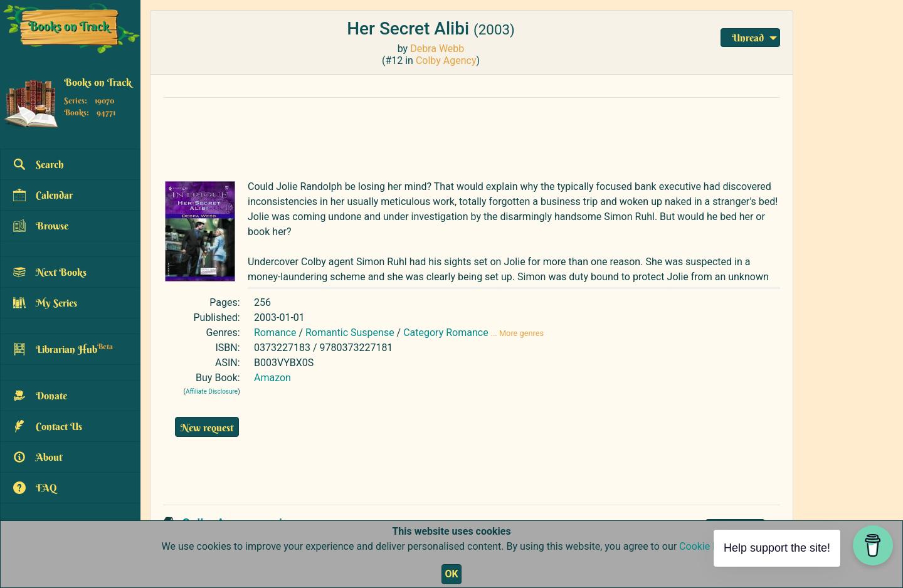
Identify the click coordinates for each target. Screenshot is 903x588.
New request (207, 428)
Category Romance (446, 333)
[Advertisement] (461, 136)
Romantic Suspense (350, 333)
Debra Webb (437, 49)
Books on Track (98, 82)
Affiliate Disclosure (212, 391)
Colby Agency (446, 60)
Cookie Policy (709, 546)
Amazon (272, 378)
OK (451, 574)
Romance (275, 333)
